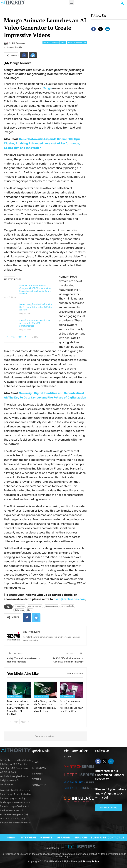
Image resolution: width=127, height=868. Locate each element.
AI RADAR (63, 838)
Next (23, 337)
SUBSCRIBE (98, 838)
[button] (72, 3)
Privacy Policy (91, 862)
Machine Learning (51, 43)
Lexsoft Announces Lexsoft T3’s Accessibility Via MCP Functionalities (35, 323)
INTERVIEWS (29, 838)
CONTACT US (116, 838)
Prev (10, 337)
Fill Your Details (109, 808)
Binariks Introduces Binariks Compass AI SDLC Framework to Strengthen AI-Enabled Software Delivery (35, 289)
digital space (19, 610)
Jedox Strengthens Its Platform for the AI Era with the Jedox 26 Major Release (36, 307)
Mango (47, 88)
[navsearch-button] (122, 4)
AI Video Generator (35, 606)
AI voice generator (52, 606)
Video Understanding (77, 43)
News (63, 43)
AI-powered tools (68, 606)
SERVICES (81, 838)
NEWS (11, 838)
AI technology (20, 606)
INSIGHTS (46, 838)
